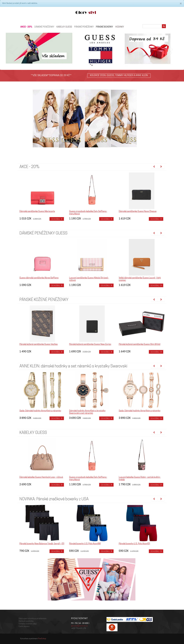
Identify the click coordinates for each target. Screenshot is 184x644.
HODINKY (120, 27)
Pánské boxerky (104, 27)
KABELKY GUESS (64, 27)
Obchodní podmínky (26, 621)
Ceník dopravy (24, 626)
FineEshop (42, 639)
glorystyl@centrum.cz (79, 626)
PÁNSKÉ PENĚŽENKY (84, 27)
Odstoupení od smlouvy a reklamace (32, 619)
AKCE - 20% (26, 27)
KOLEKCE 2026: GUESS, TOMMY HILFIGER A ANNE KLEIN (119, 76)
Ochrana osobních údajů (28, 624)
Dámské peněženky (44, 27)
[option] (42, 197)
